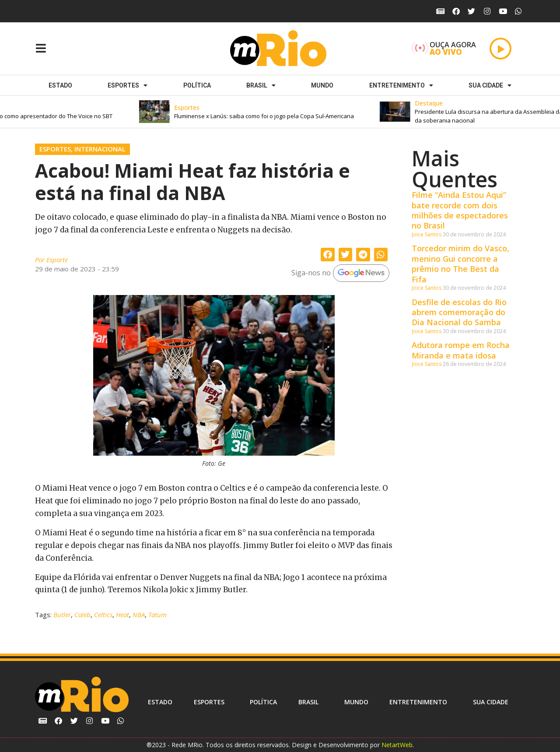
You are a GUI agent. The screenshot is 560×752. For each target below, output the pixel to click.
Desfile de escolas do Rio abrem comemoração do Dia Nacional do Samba (459, 312)
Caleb (82, 615)
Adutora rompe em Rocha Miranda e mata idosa (461, 350)
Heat (122, 615)
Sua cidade (490, 85)
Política (197, 85)
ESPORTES (128, 85)
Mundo (322, 85)
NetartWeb (397, 745)
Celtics (103, 615)
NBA (139, 615)
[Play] (500, 49)
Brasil (261, 85)
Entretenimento (401, 85)
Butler (62, 615)
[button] (269, 112)
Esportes (55, 149)
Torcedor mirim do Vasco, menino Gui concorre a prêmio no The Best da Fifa (460, 264)
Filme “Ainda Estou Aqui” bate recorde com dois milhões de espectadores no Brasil (460, 210)
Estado (60, 85)
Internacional (100, 149)
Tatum (157, 615)
